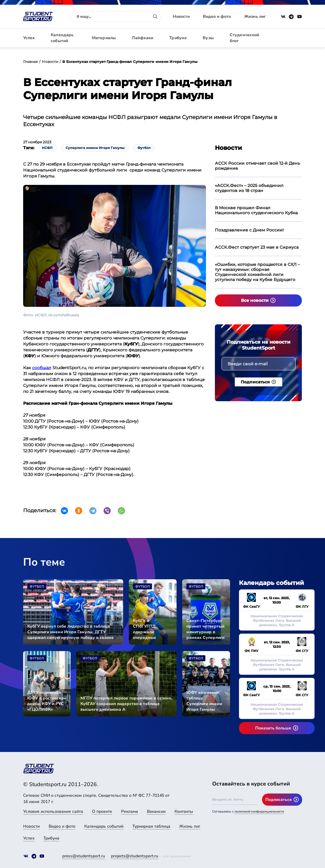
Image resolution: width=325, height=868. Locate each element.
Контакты (184, 811)
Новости (181, 16)
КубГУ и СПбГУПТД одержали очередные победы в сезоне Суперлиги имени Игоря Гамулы (151, 629)
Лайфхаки (142, 38)
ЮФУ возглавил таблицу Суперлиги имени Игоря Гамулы (204, 701)
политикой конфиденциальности (259, 811)
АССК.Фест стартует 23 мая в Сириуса (257, 247)
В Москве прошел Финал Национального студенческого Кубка (256, 210)
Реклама (130, 811)
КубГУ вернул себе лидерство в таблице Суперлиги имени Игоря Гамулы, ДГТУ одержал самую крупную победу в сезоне (70, 632)
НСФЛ (47, 148)
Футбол (144, 148)
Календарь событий (62, 38)
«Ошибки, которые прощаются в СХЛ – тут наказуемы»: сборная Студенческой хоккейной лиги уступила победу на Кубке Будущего (257, 272)
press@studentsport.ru (84, 856)
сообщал (42, 368)
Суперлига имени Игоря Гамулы (95, 148)
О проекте (102, 811)
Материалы (104, 38)
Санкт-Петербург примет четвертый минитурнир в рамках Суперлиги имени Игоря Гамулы (205, 629)
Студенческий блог (245, 38)
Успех (29, 38)
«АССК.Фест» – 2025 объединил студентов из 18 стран (249, 188)
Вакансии (156, 811)
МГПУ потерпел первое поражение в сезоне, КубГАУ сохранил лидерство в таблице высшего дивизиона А (126, 704)
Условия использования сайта (53, 811)
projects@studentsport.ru (135, 856)
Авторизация (289, 38)
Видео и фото (217, 16)
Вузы (208, 38)
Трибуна (178, 38)
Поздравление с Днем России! (249, 230)
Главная (31, 62)
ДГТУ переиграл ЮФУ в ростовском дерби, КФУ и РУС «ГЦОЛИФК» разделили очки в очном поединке (47, 701)
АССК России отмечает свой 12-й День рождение (257, 166)
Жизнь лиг (255, 16)
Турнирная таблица (151, 826)
